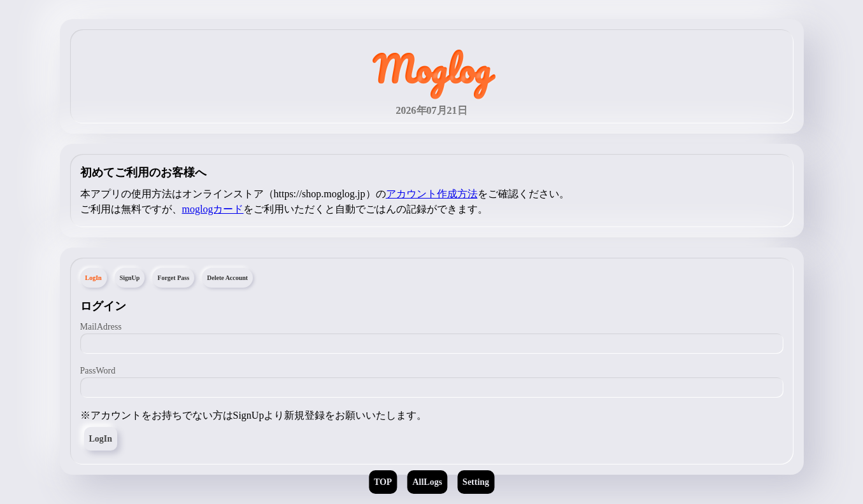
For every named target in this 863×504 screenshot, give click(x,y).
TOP (383, 482)
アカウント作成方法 (432, 194)
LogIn (101, 439)
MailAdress (101, 327)
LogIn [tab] (94, 278)
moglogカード (213, 209)
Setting (476, 482)
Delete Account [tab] (227, 278)
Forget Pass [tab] (173, 278)
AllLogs (427, 482)
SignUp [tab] (130, 278)
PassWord (98, 371)
